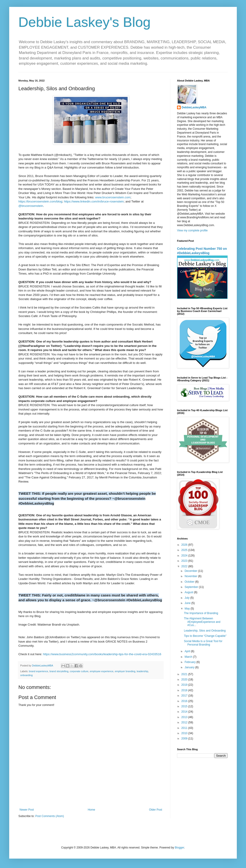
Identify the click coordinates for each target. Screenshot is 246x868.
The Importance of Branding (201, 613)
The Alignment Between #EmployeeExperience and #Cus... (202, 622)
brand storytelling (59, 671)
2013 (185, 717)
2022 (185, 566)
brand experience (39, 671)
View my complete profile (192, 230)
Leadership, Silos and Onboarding (205, 631)
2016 (185, 701)
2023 (185, 561)
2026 (185, 545)
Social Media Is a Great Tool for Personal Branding (203, 643)
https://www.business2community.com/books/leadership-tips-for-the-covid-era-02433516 (102, 654)
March (189, 657)
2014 (185, 712)
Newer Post (27, 810)
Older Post (156, 810)
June (188, 603)
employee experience (102, 671)
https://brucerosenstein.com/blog (40, 201)
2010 (185, 733)
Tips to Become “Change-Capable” (205, 636)
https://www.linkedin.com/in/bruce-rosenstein (94, 201)
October (190, 582)
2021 (185, 674)
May (188, 609)
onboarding (26, 675)
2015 (185, 706)
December (191, 571)
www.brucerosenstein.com (113, 197)
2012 (185, 722)
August (189, 592)
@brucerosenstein (31, 206)
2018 (185, 690)
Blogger (179, 848)
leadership (143, 671)
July (187, 598)
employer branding (125, 671)
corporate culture (79, 671)
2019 (185, 685)
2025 (185, 550)
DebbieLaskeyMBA (194, 107)
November (191, 576)
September (192, 587)
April (188, 651)
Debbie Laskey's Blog (84, 22)
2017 (185, 696)
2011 (185, 728)
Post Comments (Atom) (50, 816)
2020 (185, 680)
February (190, 662)
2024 (185, 556)
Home (92, 810)
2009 (185, 739)
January (190, 667)
